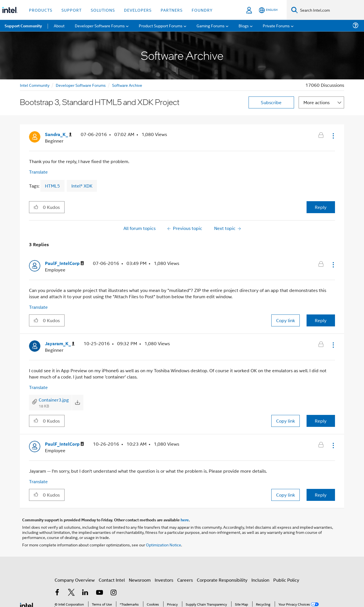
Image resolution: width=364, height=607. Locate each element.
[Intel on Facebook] (57, 593)
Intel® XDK (82, 186)
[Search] (294, 10)
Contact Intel (112, 580)
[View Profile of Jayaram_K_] (60, 344)
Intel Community (35, 85)
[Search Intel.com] (331, 10)
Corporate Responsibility (222, 580)
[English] (268, 10)
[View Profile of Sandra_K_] (58, 134)
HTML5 (52, 186)
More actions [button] (317, 102)
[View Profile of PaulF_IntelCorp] (64, 263)
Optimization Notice (164, 545)
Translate (38, 172)
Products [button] (41, 10)
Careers (185, 580)
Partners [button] (172, 10)
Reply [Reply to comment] (321, 320)
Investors (164, 580)
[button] (333, 136)
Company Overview (75, 580)
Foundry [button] (202, 10)
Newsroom (140, 580)
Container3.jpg (54, 400)
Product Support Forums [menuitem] (161, 25)
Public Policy (286, 580)
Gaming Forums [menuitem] (211, 25)
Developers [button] (138, 10)
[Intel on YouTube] (100, 593)
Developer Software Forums (81, 85)
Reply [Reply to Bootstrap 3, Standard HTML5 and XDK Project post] (321, 207)
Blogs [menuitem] (244, 25)
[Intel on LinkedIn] (85, 593)
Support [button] (72, 10)
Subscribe (271, 102)
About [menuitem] (59, 25)
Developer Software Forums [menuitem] (100, 25)
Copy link (286, 320)
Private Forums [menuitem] (276, 25)
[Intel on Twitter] (71, 593)
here (185, 520)
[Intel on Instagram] (113, 593)
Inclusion (260, 580)
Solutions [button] (103, 10)
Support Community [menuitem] (23, 26)
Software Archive (127, 85)
